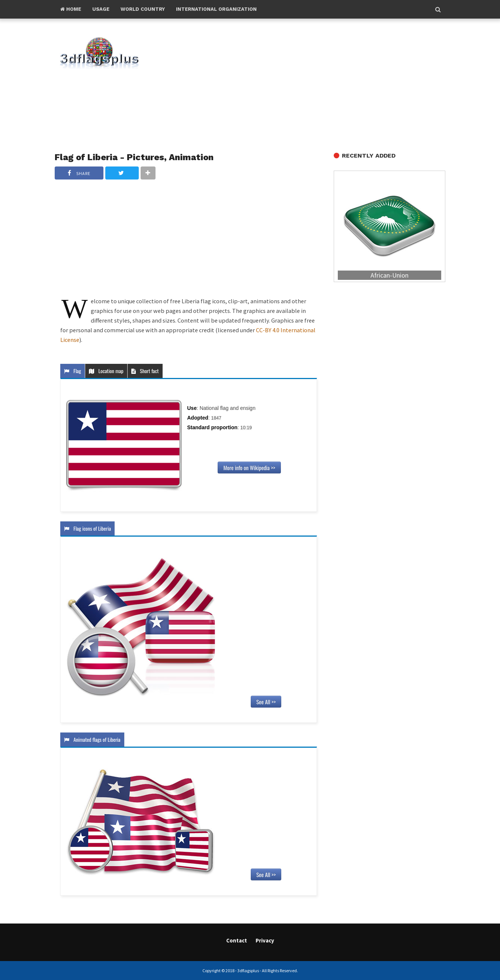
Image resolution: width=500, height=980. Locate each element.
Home (71, 9)
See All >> (266, 702)
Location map (106, 371)
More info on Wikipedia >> (249, 468)
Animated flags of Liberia (92, 739)
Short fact (145, 371)
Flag (73, 371)
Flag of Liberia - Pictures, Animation (134, 157)
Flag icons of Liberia (87, 528)
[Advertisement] (306, 86)
